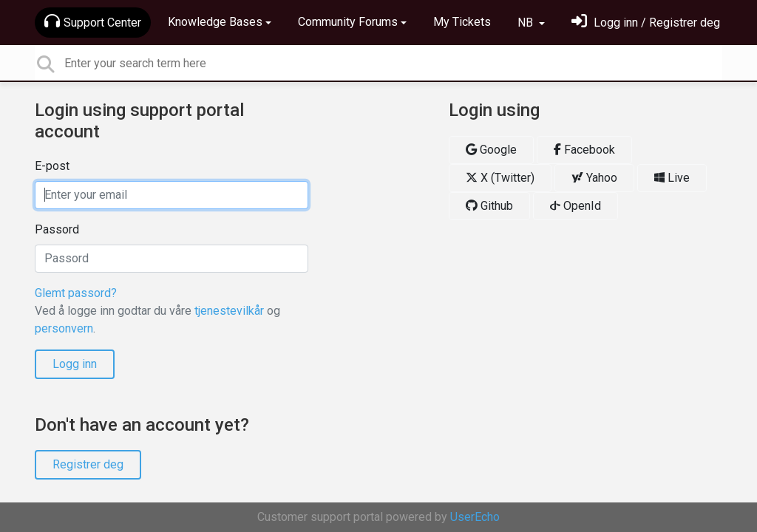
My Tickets (462, 22)
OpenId (576, 206)
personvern (64, 328)
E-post (52, 166)
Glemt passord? (76, 293)
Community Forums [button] (348, 22)
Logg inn (75, 364)
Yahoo (594, 178)
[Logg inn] (646, 23)
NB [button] (527, 23)
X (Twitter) (500, 178)
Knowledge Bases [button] (215, 22)
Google (491, 150)
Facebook (584, 150)
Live (672, 178)
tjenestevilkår (229, 311)
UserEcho (475, 517)
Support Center (93, 21)
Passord (57, 229)
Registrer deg (88, 464)
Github (489, 206)
